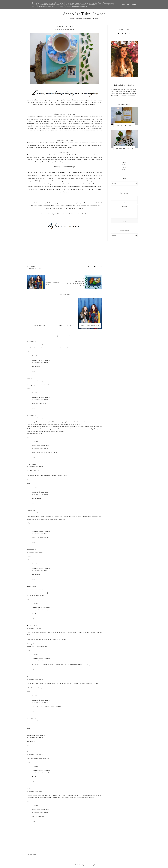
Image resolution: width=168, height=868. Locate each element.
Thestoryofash (32, 626)
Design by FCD (92, 865)
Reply (29, 352)
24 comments (31, 266)
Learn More (126, 5)
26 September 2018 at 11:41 (35, 552)
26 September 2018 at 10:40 (40, 494)
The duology (32, 587)
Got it (134, 5)
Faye (29, 677)
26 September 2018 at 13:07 (35, 679)
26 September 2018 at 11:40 (40, 534)
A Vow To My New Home (124, 125)
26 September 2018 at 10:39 (35, 467)
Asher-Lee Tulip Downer (84, 14)
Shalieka (30, 379)
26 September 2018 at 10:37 (40, 448)
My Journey (38, 268)
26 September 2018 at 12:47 (35, 628)
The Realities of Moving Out (124, 148)
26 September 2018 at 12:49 (40, 661)
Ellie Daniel (31, 510)
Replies (36, 356)
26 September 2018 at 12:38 (40, 610)
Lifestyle (31, 268)
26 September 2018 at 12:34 (35, 589)
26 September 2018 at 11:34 (35, 513)
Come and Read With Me (41, 360)
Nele (29, 789)
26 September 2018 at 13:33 (35, 754)
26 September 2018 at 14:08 (40, 773)
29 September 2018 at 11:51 (40, 812)
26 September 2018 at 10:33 (40, 400)
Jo (28, 752)
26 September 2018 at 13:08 (40, 703)
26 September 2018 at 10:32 (35, 344)
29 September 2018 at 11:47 (35, 791)
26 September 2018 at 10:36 (35, 418)
